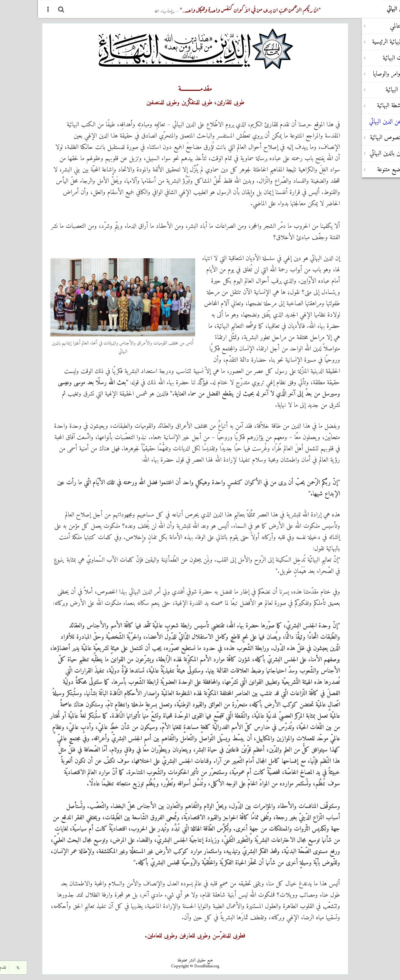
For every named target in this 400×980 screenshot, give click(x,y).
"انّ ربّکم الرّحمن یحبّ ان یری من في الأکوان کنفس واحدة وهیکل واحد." (200, 9)
